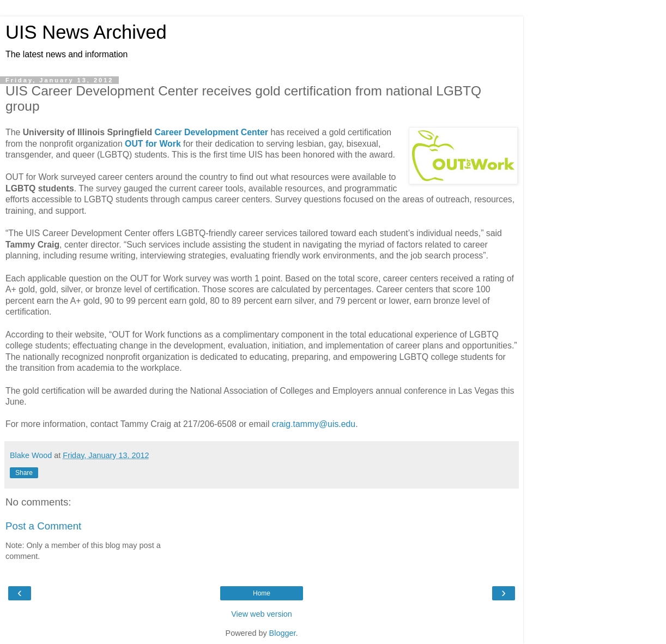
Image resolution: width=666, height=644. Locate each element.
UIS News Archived (86, 32)
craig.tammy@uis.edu (314, 424)
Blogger (283, 633)
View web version (262, 614)
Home (262, 593)
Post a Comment (43, 526)
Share (24, 473)
